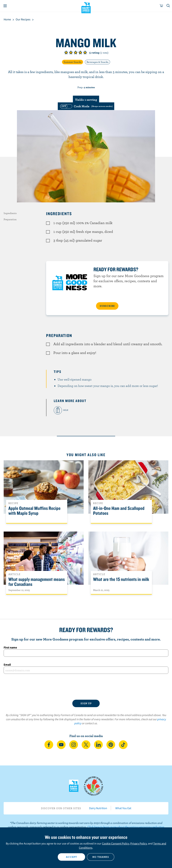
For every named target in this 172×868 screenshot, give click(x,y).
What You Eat (123, 808)
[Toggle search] (168, 6)
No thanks (101, 857)
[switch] (86, 106)
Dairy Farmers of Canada (86, 7)
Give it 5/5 (85, 52)
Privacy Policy (138, 843)
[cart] (161, 6)
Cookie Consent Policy (116, 843)
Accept (72, 857)
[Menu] (5, 6)
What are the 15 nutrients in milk (121, 579)
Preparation (10, 219)
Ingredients (10, 213)
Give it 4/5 (80, 52)
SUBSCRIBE (107, 306)
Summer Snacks (73, 62)
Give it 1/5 (66, 52)
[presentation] (86, 687)
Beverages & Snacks (97, 62)
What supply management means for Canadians (37, 582)
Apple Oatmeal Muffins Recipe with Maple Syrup (34, 511)
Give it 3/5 (76, 52)
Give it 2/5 (71, 52)
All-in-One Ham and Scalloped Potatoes (119, 511)
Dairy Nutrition (98, 808)
